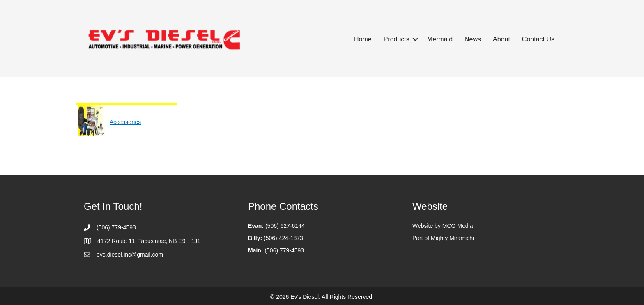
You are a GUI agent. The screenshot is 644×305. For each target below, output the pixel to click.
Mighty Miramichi (452, 238)
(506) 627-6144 (285, 226)
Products (397, 39)
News (473, 39)
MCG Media (458, 226)
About (501, 39)
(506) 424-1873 (283, 238)
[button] (415, 39)
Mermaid (440, 39)
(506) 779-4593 (284, 250)
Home (363, 39)
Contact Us (538, 39)
